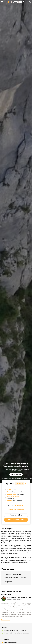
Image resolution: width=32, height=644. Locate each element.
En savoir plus (6, 620)
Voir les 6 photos (16, 475)
